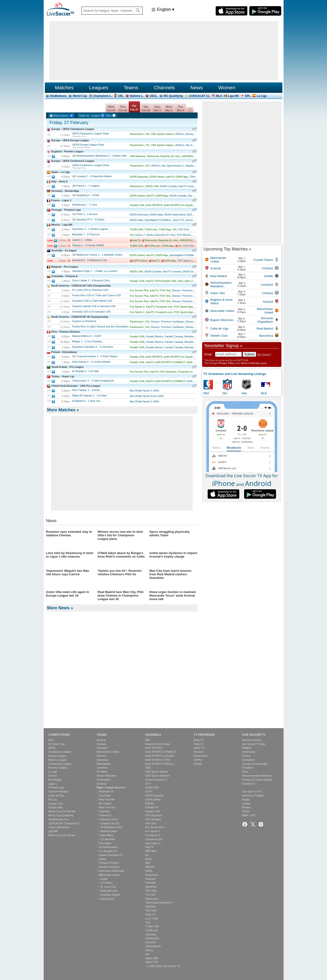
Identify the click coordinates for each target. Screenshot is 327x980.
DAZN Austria (195, 215)
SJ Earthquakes (108, 847)
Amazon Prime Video (158, 744)
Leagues (99, 88)
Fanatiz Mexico (154, 336)
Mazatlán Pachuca (86, 234)
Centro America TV (156, 780)
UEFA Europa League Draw (88, 145)
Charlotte (104, 811)
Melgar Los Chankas (87, 341)
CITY (148, 784)
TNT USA (151, 911)
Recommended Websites (257, 776)
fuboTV (170, 177)
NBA (206, 393)
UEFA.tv (179, 134)
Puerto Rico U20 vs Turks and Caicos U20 (97, 295)
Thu (123, 108)
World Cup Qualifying (61, 815)
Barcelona (103, 760)
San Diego (105, 843)
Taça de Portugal (58, 791)
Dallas (103, 859)
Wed (111, 108)
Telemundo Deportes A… (160, 903)
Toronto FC (105, 815)
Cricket (246, 804)
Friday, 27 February (69, 122)
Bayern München (107, 776)
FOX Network (153, 819)
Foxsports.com (164, 307)
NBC (148, 863)
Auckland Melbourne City (90, 260)
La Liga (262, 96)
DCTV (149, 791)
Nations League (58, 760)
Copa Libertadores (59, 827)
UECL (154, 96)
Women (227, 88)
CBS (148, 768)
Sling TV (199, 740)
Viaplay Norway (194, 166)
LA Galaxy (106, 883)
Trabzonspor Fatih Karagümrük (93, 381)
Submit (249, 354)
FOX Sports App (183, 307)
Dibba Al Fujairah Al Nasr (90, 395)
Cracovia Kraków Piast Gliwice (97, 356)
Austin (104, 879)
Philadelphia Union (111, 827)
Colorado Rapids (110, 895)
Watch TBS (152, 958)
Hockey (246, 807)
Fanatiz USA (137, 205)
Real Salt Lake (109, 891)
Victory (149, 950)
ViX (147, 134)
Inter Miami (107, 835)
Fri (134, 108)
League (96, 116)
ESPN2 (150, 804)
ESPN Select (157, 177)
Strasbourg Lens (85, 205)
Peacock (150, 879)
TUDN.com (151, 229)
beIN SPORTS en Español (179, 205)
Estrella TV (152, 807)
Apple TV (199, 748)
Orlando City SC (110, 823)
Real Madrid (104, 764)
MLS (219, 96)
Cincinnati (105, 795)
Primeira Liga (56, 787)
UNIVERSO (188, 156)
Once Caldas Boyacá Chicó (91, 280)
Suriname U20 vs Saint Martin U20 (92, 301)
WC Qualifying (173, 96)
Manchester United (108, 752)
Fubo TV (199, 744)
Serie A (53, 776)
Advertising (248, 752)
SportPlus (151, 887)
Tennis (246, 811)
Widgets (247, 748)
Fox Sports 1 (153, 831)
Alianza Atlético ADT (87, 336)
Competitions (59, 735)
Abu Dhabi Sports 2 (141, 401)
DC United (105, 804)
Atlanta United (109, 831)
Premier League (58, 768)
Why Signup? (264, 355)
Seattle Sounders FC (111, 855)
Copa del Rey (56, 795)
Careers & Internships (255, 764)
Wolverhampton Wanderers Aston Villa (102, 156)
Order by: (85, 116)
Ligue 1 (53, 784)
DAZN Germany (139, 215)
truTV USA (151, 919)
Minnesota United (109, 875)
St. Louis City (108, 887)
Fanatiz (198, 764)
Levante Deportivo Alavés (94, 176)
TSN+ (192, 177)
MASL (149, 859)
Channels (164, 88)
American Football (253, 795)
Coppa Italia (55, 807)
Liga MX (234, 96)
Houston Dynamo (109, 867)
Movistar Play (192, 336)
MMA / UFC (249, 815)
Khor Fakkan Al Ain (86, 390)
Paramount (152, 875)
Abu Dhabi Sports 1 (141, 391)
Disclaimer (248, 760)
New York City (107, 807)
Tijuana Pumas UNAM (88, 245)
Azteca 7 (140, 235)
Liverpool (102, 748)
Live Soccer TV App (254, 744)
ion (147, 855)
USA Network (137, 156)
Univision (151, 942)
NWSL (52, 748)
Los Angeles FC (108, 851)
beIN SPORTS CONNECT (170, 362)
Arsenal (101, 740)
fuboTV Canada (187, 186)
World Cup (80, 96)
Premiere (151, 883)
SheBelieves (58, 96)
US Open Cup (57, 744)
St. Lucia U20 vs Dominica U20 (90, 290)
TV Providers (204, 735)
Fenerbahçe (104, 780)
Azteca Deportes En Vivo (161, 235)
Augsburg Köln (88, 195)
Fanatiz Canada (174, 336)
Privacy (246, 756)
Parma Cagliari (88, 186)
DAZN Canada (169, 186)
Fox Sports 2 (137, 307)
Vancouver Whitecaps (112, 871)
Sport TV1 (179, 220)
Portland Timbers (109, 863)
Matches (64, 88)
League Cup (56, 804)
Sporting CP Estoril (90, 219)
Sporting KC (107, 899)
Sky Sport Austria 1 (173, 166)
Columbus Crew (108, 819)
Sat (146, 108)
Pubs (245, 772)
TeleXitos (151, 907)
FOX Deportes (168, 372)
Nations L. (137, 96)
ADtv (156, 391)
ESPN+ (198, 760)
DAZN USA (152, 186)
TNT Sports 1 (185, 261)
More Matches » (63, 410)
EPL (248, 96)
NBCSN (150, 867)
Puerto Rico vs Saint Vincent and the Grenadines (100, 327)
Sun (157, 108)
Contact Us (248, 784)
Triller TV (151, 915)
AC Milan (102, 772)
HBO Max (151, 851)
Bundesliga (55, 780)
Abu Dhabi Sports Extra (143, 396)
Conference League (60, 764)
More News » (60, 715)
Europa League (57, 756)
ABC (148, 740)
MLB (264, 393)
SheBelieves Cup (59, 819)
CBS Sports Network (157, 776)
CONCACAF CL (200, 96)
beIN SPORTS (154, 205)
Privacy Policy (227, 363)
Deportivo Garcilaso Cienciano (93, 347)
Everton (101, 756)
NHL (245, 393)
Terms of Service (250, 363)
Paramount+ (137, 134)
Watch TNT (152, 962)
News (197, 88)
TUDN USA (136, 229)
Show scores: (61, 116)
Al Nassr (102, 784)
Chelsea (102, 744)
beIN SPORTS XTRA (158, 760)
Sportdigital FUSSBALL (158, 220)
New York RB (107, 799)
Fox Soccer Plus (139, 290)
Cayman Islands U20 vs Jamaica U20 (94, 306)
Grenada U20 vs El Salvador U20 (91, 312)
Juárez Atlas (82, 240)
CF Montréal (108, 839)
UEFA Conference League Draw (91, 165)
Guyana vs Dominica (84, 321)
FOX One (183, 229)
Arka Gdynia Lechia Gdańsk (91, 362)
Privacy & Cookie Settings (257, 780)
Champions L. (103, 96)
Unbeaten (151, 934)
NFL (225, 393)
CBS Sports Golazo (162, 134)
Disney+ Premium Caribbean (189, 290)
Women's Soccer (252, 740)
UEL (121, 96)
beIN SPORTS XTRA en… (161, 764)
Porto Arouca (87, 214)
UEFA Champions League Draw (91, 133)
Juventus (102, 768)
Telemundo (152, 899)
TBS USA (151, 891)
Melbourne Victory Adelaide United (99, 255)
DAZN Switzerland (175, 215)
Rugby (246, 799)
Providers (248, 768)
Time (108, 116)
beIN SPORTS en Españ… (161, 756)
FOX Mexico (184, 235)
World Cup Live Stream (62, 811)
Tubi (148, 922)
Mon (169, 108)
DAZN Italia (156, 215)
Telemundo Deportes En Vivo (163, 156)
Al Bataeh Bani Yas (86, 401)
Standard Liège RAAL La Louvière (95, 271)
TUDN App (165, 229)
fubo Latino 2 (185, 281)
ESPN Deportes (139, 177)
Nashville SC (106, 791)
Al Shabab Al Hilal (86, 371)
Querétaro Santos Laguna (90, 229)
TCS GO (150, 895)
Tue (180, 108)
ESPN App (182, 177)
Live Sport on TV (252, 791)
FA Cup (53, 799)
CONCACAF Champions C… (66, 823)
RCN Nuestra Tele (166, 281)
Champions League (60, 752)
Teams (131, 88)
